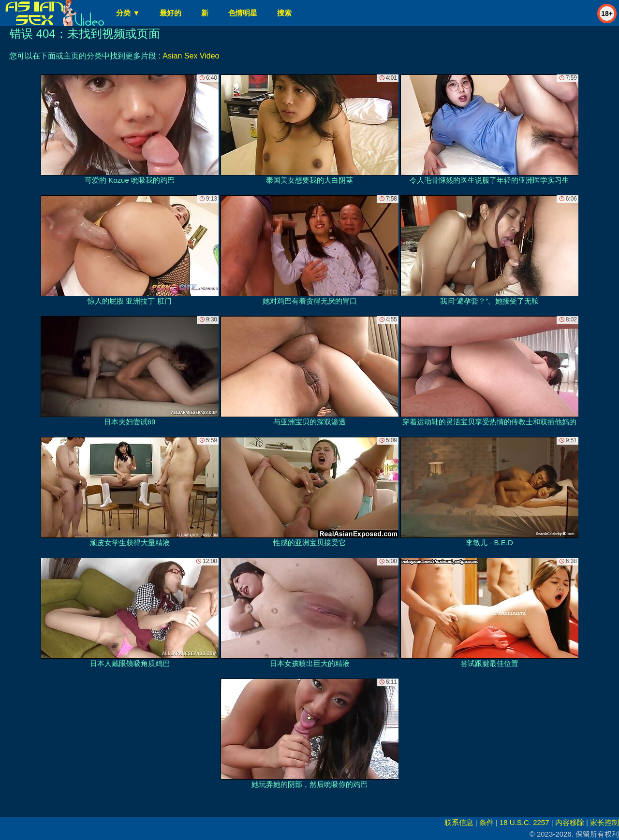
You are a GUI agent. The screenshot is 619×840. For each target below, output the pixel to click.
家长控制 (604, 822)
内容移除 (570, 822)
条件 (486, 822)
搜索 (284, 13)
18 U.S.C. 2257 (524, 822)
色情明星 (243, 13)
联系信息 (459, 822)
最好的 (170, 13)
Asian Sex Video (191, 56)
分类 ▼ (128, 13)
